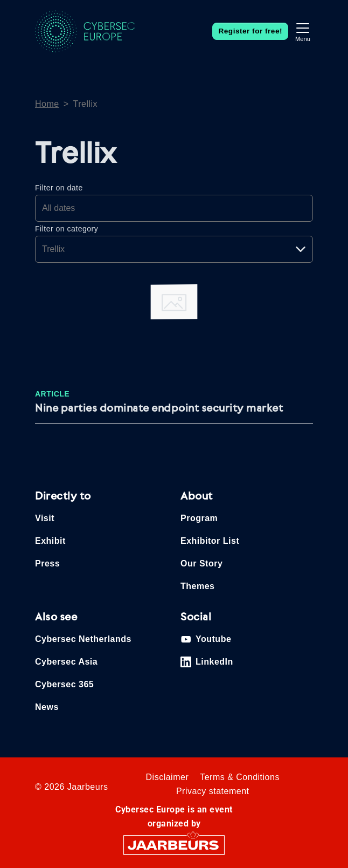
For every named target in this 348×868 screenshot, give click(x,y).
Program (199, 518)
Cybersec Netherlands (83, 639)
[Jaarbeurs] (174, 845)
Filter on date (59, 188)
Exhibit (50, 541)
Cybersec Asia (66, 662)
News (47, 707)
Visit (45, 518)
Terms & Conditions (240, 777)
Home (47, 104)
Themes (197, 586)
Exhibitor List (210, 541)
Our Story (201, 563)
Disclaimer (168, 777)
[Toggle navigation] (303, 31)
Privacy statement (213, 791)
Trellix (86, 104)
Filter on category (67, 229)
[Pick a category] (174, 249)
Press (47, 563)
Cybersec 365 (64, 684)
